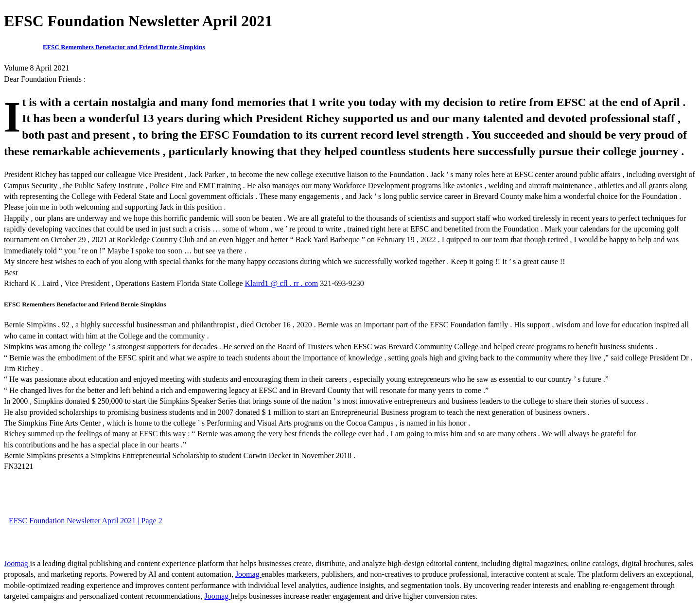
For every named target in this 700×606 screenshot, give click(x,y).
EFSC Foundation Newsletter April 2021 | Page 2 (86, 521)
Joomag (17, 563)
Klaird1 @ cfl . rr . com (282, 283)
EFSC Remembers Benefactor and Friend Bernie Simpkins (124, 47)
